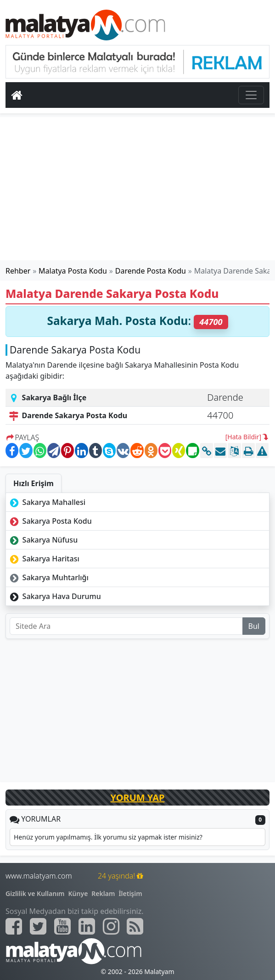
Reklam (103, 893)
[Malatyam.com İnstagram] (111, 926)
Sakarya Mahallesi (47, 502)
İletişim (130, 893)
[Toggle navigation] (251, 95)
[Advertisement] (138, 189)
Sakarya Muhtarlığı (48, 577)
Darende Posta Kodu (151, 271)
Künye (78, 893)
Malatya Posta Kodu (73, 271)
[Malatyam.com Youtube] (62, 926)
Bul (254, 626)
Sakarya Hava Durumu (54, 596)
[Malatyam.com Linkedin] (87, 926)
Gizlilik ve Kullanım (35, 893)
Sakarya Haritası (44, 559)
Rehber (18, 271)
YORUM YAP (138, 798)
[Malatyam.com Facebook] (14, 926)
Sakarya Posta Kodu (50, 521)
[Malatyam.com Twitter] (38, 926)
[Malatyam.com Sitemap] (135, 926)
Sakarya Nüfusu (43, 540)
